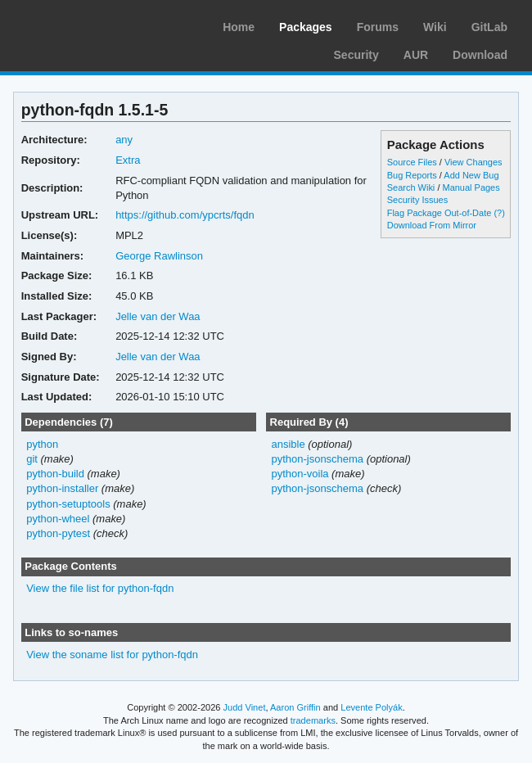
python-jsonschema (317, 459)
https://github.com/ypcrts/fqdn (185, 215)
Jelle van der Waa (158, 316)
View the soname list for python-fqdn (112, 655)
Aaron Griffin (295, 707)
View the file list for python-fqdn (100, 588)
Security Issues (417, 200)
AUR (416, 55)
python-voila (300, 474)
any (124, 140)
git (32, 459)
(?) (499, 213)
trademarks (313, 720)
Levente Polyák (371, 707)
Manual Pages (471, 187)
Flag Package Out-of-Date (440, 213)
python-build (55, 474)
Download (480, 55)
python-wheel (58, 519)
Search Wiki (411, 187)
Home (239, 27)
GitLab (489, 27)
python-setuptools (68, 504)
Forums (378, 27)
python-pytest (58, 533)
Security (356, 55)
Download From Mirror (432, 225)
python (42, 444)
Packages (306, 27)
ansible (288, 444)
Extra (128, 160)
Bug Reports (412, 175)
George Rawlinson (159, 256)
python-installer (62, 488)
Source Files (412, 162)
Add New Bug (471, 175)
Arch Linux (90, 25)
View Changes (473, 162)
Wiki (435, 27)
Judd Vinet (245, 707)
